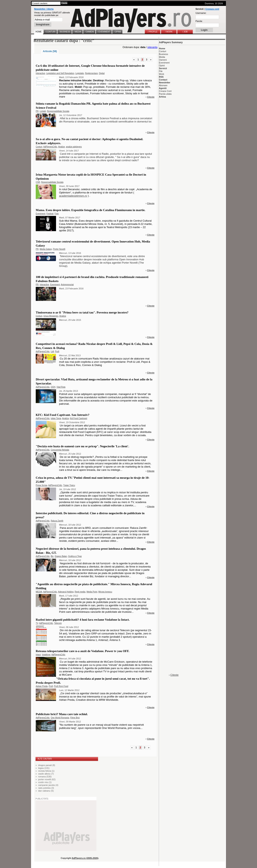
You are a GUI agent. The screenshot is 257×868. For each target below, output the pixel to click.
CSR (38, 182)
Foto (57, 214)
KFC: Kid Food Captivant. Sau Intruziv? (63, 415)
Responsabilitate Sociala (58, 111)
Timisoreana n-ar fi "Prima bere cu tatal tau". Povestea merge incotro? (82, 312)
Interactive (40, 73)
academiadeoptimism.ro (73, 196)
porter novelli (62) (47, 779)
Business (164, 54)
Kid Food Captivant (78, 418)
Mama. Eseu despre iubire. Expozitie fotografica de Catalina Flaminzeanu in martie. (91, 210)
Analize (62, 147)
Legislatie (80, 73)
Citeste (151, 97)
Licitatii (43, 111)
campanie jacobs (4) (48, 785)
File (161, 71)
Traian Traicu (69, 485)
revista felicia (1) (46, 771)
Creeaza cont (212, 9)
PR (37, 111)
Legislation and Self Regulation (60, 73)
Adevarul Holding (66, 592)
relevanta (152, 47)
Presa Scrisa (42, 485)
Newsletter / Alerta (44, 9)
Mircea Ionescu (105, 592)
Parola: (199, 21)
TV (37, 623)
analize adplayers (74, 147)
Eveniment (40, 214)
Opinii (162, 65)
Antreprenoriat (67, 285)
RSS (161, 77)
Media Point (92, 592)
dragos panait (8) (47, 765)
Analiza (63, 316)
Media (162, 57)
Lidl (52, 351)
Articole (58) (50, 51)
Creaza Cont (165, 91)
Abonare (163, 85)
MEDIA (39, 592)
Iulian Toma (56, 418)
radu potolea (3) (46, 788)
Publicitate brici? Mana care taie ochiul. (62, 714)
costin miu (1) (45, 782)
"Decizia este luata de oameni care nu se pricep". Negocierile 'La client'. (82, 446)
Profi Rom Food (61, 686)
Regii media (80, 592)
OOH (53, 387)
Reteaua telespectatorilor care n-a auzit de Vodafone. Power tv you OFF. (83, 651)
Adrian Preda (42, 686)
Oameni (163, 60)
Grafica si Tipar (75, 556)
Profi (57, 351)
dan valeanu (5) (46, 791)
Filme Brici (75, 718)
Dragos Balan (61, 556)
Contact (163, 80)
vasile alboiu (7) (46, 774)
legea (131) (44, 768)
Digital (102, 73)
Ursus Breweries (51, 316)
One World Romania (60, 718)
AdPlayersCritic (50, 147)
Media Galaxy (46, 249)
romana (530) (45, 777)
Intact (38, 655)
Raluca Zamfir (57, 521)
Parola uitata (165, 94)
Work (161, 74)
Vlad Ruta (61, 387)
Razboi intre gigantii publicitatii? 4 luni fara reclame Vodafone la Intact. (83, 620)
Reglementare (91, 73)
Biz (52, 556)
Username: (201, 13)
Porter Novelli (59, 249)
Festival (50, 214)
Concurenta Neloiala (60, 450)
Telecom (58, 623)
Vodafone (46, 655)
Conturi (39, 147)
